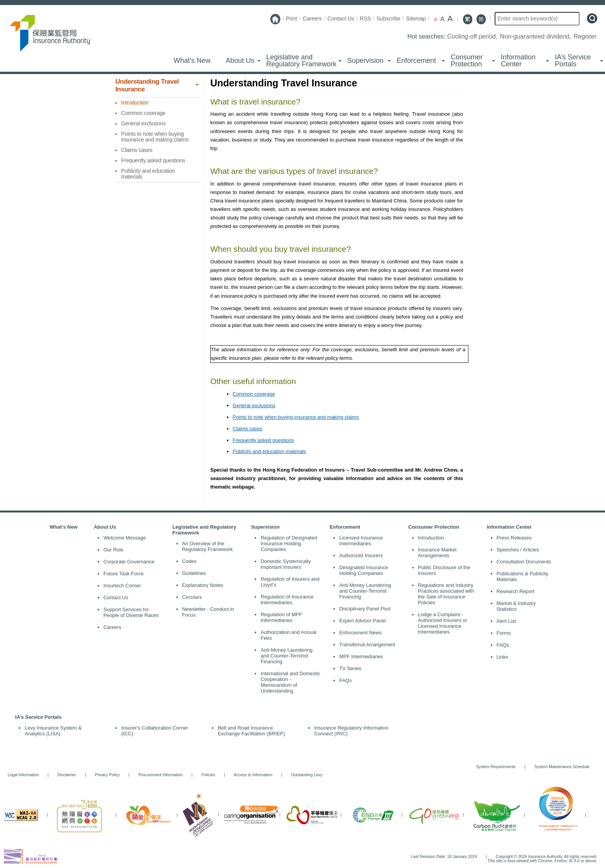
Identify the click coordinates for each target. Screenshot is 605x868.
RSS (365, 19)
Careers (312, 19)
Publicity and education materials (269, 451)
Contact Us (341, 19)
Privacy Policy (107, 775)
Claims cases (248, 429)
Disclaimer (67, 775)
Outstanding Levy (303, 775)
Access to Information (253, 775)
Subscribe (389, 19)
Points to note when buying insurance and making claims (296, 417)
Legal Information (23, 775)
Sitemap (416, 19)
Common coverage (254, 394)
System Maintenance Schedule (562, 767)
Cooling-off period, (473, 36)
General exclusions (254, 405)
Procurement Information (161, 775)
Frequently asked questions (263, 440)
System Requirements (496, 767)
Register (585, 36)
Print (292, 19)
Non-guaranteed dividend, (537, 36)
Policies (208, 775)
